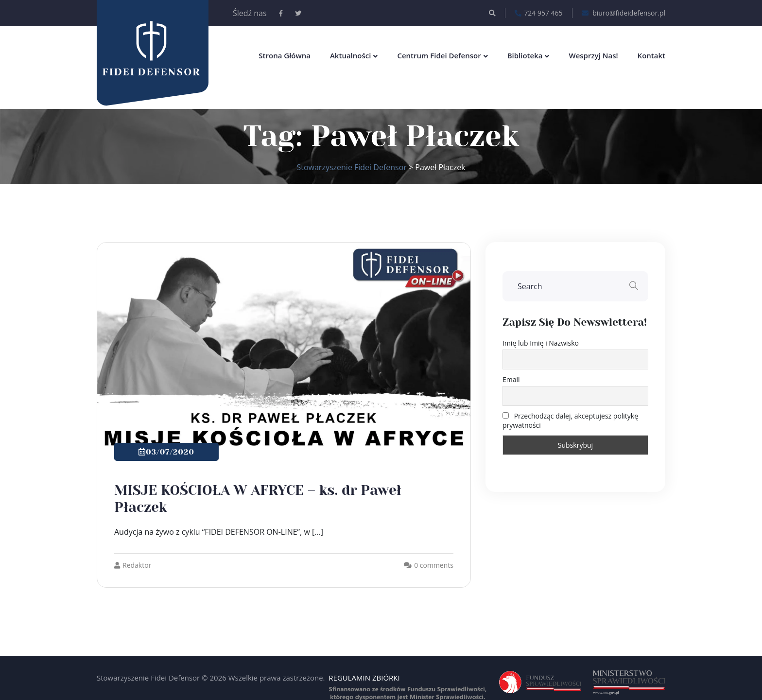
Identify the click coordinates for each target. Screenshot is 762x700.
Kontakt (651, 55)
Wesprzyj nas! (593, 55)
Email (511, 379)
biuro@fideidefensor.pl (623, 13)
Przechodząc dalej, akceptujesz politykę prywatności (570, 420)
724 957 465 (538, 13)
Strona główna (285, 55)
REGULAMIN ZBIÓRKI (364, 678)
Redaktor (133, 565)
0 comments (434, 565)
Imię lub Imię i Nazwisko (541, 343)
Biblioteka (525, 55)
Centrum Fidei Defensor (439, 55)
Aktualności (350, 55)
